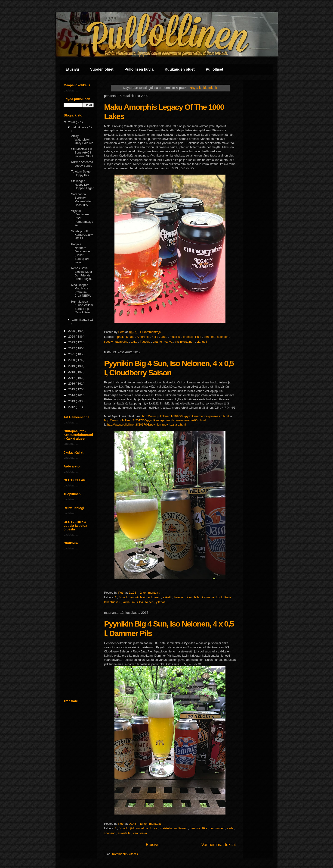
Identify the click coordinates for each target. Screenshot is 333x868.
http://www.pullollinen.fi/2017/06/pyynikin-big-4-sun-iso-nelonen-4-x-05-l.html (155, 420)
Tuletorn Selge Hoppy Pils (81, 173)
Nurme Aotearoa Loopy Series (82, 164)
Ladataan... (71, 90)
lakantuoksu (113, 602)
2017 (72, 378)
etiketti (168, 597)
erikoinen (154, 597)
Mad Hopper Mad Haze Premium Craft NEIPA (81, 290)
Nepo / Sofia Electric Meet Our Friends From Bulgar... (82, 273)
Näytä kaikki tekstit (203, 88)
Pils (205, 828)
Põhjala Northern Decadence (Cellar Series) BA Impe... (80, 253)
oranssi (188, 337)
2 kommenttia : (150, 593)
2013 (72, 401)
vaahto (158, 342)
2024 (72, 337)
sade (231, 828)
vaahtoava (140, 833)
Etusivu (72, 69)
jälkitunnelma (140, 828)
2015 (72, 389)
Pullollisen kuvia (139, 69)
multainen (181, 828)
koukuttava (224, 597)
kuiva (154, 828)
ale (133, 337)
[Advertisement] (79, 625)
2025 (72, 331)
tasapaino (122, 342)
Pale (199, 337)
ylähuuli (202, 342)
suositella (125, 833)
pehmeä (210, 337)
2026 (72, 122)
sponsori (223, 337)
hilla (197, 597)
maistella (166, 828)
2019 (72, 366)
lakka (126, 602)
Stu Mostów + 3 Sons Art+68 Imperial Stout (82, 153)
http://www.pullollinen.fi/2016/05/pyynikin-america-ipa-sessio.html (185, 416)
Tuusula (145, 342)
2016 (72, 384)
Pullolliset (215, 69)
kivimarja (208, 597)
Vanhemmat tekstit (219, 845)
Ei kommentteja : (151, 332)
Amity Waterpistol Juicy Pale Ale (82, 139)
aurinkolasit (138, 597)
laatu (164, 337)
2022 (72, 348)
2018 (72, 372)
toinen (150, 602)
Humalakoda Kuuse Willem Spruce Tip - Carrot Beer (82, 307)
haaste (179, 597)
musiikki (176, 337)
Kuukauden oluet (180, 69)
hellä (156, 337)
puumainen (217, 828)
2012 (72, 407)
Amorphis (143, 337)
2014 (72, 395)
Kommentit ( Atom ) (125, 854)
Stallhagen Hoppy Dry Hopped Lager (82, 185)
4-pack (120, 337)
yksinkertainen (185, 342)
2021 (72, 354)
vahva (169, 342)
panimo (195, 828)
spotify (109, 342)
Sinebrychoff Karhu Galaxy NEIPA (82, 235)
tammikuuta (80, 320)
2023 (72, 342)
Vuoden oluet (102, 69)
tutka (135, 342)
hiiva (189, 597)
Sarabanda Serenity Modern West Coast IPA (82, 200)
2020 (72, 360)
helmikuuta (80, 127)
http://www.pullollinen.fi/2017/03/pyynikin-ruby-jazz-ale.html (147, 425)
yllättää (161, 602)
